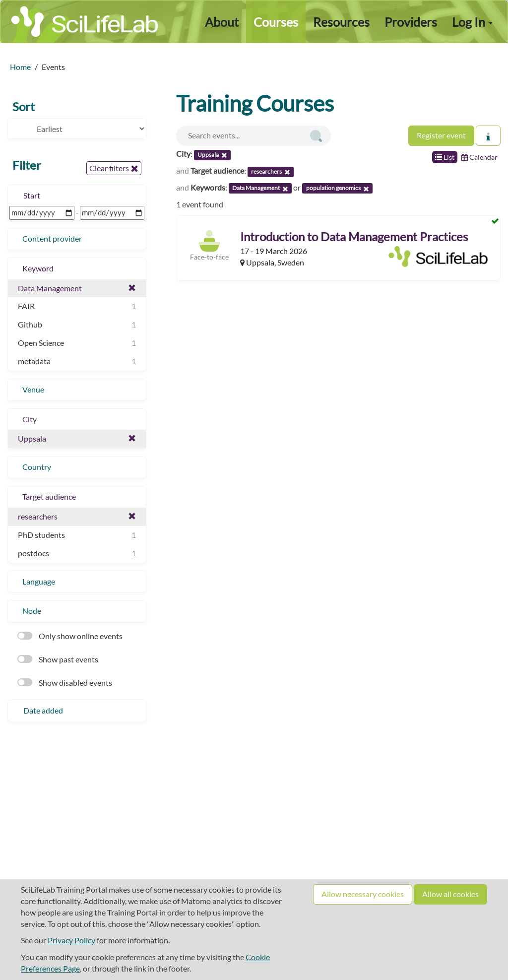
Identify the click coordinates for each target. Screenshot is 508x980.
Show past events (58, 659)
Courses (276, 22)
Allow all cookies (450, 894)
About (222, 22)
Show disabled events (65, 683)
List (445, 157)
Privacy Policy (71, 940)
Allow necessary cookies (363, 894)
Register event (441, 135)
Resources (341, 22)
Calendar (479, 157)
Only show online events (70, 636)
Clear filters (114, 168)
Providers (411, 22)
